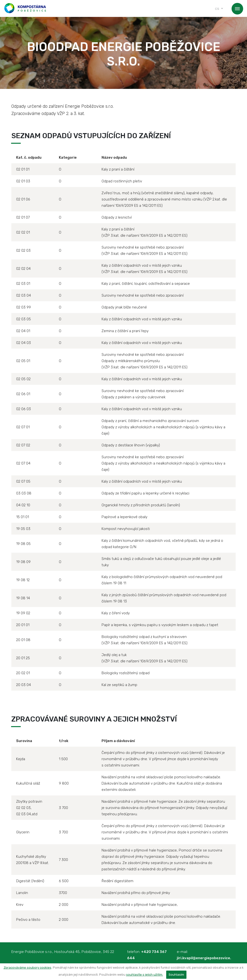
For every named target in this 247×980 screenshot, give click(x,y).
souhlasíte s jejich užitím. (145, 975)
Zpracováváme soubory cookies (27, 968)
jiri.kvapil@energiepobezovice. (204, 958)
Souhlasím (176, 975)
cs (217, 9)
